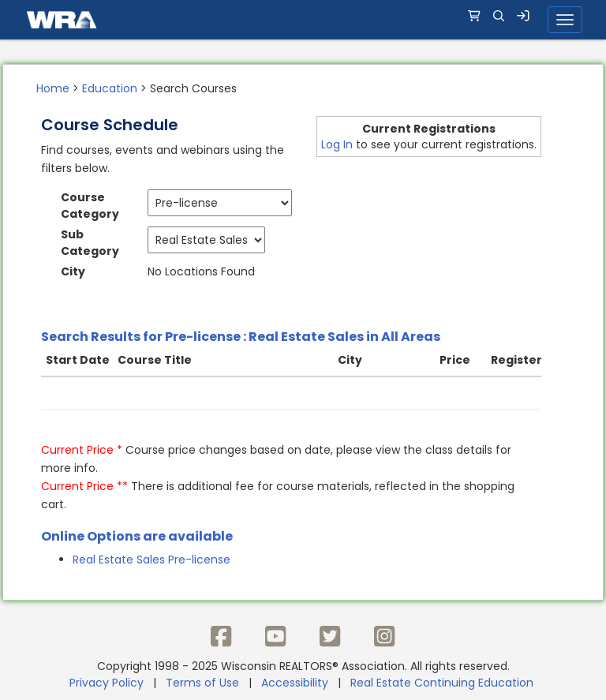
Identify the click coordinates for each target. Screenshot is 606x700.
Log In (337, 144)
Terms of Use (202, 683)
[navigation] (303, 20)
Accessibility (295, 683)
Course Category (90, 206)
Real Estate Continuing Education (443, 683)
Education (110, 88)
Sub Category (90, 243)
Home (53, 88)
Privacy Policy (107, 683)
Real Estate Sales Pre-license (151, 560)
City (73, 271)
